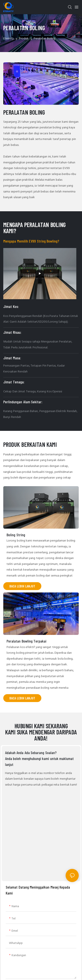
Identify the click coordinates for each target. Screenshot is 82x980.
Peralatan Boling (44, 39)
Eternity (9, 39)
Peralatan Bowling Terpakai (26, 641)
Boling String (16, 535)
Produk (24, 39)
